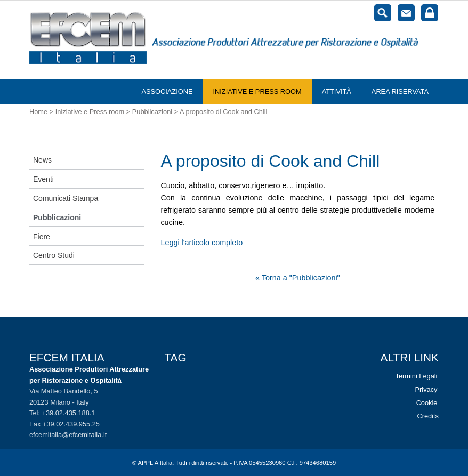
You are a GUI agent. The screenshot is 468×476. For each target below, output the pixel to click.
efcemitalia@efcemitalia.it (68, 435)
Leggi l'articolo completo (201, 243)
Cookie (427, 403)
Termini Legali (417, 376)
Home (38, 112)
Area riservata (400, 91)
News (42, 160)
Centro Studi (54, 255)
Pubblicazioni (152, 112)
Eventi (43, 179)
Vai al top (442, 450)
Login (430, 13)
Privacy (426, 389)
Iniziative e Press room (257, 91)
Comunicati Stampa (66, 198)
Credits (428, 416)
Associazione (167, 91)
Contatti (406, 13)
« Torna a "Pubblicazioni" (298, 278)
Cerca (383, 13)
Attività (337, 91)
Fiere (42, 237)
